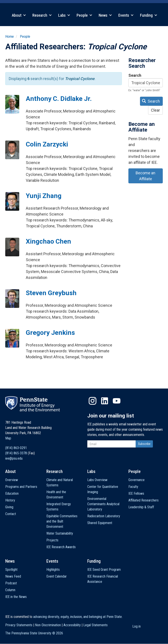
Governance (136, 480)
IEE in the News (16, 597)
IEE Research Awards (61, 547)
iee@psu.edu (14, 458)
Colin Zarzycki (47, 144)
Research (42, 15)
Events (126, 15)
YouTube (117, 401)
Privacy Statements (19, 625)
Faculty (133, 487)
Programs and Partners (21, 487)
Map (8, 438)
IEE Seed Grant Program (104, 570)
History (10, 500)
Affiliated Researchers (143, 500)
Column (10, 590)
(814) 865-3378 (16, 453)
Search (135, 75)
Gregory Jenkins (50, 333)
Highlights (53, 570)
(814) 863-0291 (16, 448)
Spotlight (11, 570)
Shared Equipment (100, 523)
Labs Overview (97, 480)
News (105, 15)
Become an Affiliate (145, 176)
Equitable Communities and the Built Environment (62, 521)
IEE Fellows (136, 493)
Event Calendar (57, 576)
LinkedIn (105, 401)
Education (12, 493)
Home (10, 36)
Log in (136, 626)
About (19, 15)
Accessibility (72, 625)
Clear (155, 110)
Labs (64, 15)
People (84, 15)
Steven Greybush (51, 293)
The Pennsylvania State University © (34, 633)
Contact (11, 514)
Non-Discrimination (48, 625)
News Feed (13, 576)
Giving (9, 507)
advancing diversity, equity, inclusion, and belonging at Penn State (78, 617)
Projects (52, 540)
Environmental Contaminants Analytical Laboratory (103, 504)
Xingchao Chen (48, 241)
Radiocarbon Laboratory (104, 516)
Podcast (11, 583)
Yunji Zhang (44, 196)
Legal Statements (95, 625)
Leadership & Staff (141, 507)
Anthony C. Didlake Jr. (59, 99)
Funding (149, 15)
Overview (12, 480)
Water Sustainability (60, 533)
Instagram (93, 401)
